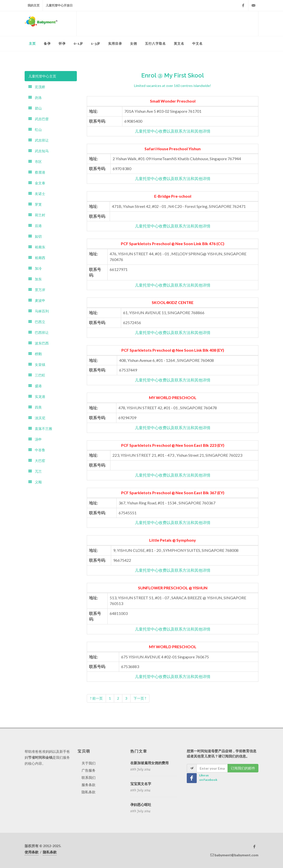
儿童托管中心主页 (42, 76)
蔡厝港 (37, 172)
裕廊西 (37, 258)
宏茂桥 (37, 87)
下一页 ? (140, 698)
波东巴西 (39, 343)
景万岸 (37, 290)
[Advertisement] (167, 24)
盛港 (35, 386)
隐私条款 (89, 792)
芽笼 (35, 204)
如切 (35, 236)
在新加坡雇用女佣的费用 (149, 763)
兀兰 (35, 471)
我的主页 (34, 5)
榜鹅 (35, 354)
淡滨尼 (37, 418)
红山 (35, 130)
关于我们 (89, 763)
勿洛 (35, 97)
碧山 (35, 108)
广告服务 (89, 770)
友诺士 (37, 194)
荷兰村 (37, 215)
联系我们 (89, 777)
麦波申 (37, 300)
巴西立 (37, 322)
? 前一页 (96, 698)
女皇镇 (37, 364)
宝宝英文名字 (141, 784)
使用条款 (32, 852)
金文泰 (37, 183)
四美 (35, 407)
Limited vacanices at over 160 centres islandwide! (173, 86)
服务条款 (89, 785)
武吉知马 (39, 151)
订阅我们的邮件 (243, 768)
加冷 (35, 268)
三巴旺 (37, 375)
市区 (35, 162)
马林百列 (39, 311)
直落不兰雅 (40, 429)
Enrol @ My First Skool (173, 75)
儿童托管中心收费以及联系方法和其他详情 (173, 131)
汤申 (35, 439)
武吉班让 (39, 140)
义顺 (35, 482)
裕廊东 (37, 247)
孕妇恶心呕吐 (141, 805)
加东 (35, 279)
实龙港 (37, 396)
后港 (35, 226)
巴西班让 (39, 332)
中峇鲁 (37, 450)
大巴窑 (37, 461)
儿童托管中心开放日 (59, 5)
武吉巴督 (39, 119)
